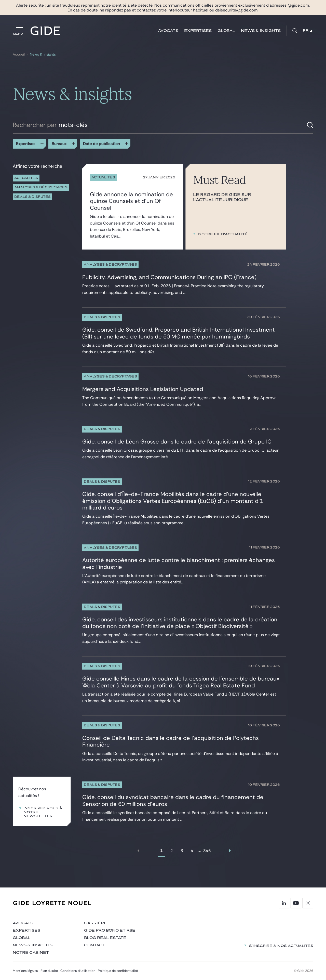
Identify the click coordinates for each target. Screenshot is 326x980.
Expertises (198, 31)
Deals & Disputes (32, 197)
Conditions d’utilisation (78, 971)
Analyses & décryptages (41, 187)
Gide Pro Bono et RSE (110, 930)
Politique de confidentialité (118, 971)
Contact (95, 945)
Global (226, 31)
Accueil (19, 54)
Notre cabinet (31, 953)
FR (307, 31)
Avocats (168, 31)
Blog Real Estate (105, 938)
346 (207, 851)
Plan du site (49, 971)
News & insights (261, 31)
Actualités (26, 178)
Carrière (96, 923)
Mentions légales (25, 971)
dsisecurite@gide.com (236, 10)
